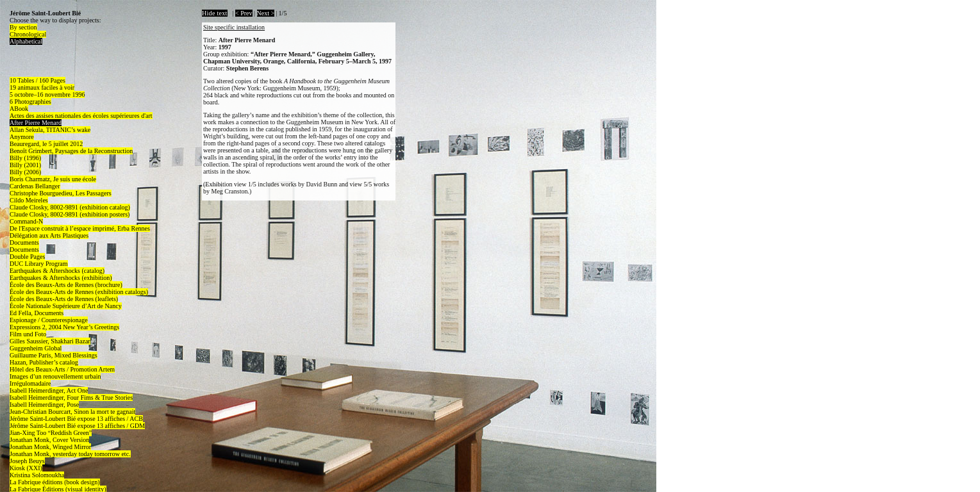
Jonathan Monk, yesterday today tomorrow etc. (70, 454)
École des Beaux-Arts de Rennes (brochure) (66, 285)
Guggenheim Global (36, 348)
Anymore (22, 137)
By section (23, 27)
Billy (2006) (25, 172)
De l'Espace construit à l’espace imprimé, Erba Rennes (80, 228)
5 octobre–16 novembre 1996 (47, 94)
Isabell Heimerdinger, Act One (49, 390)
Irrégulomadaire (30, 383)
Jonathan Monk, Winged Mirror (50, 447)
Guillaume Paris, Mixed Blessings (54, 355)
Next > (266, 13)
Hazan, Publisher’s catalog (44, 362)
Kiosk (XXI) (26, 468)
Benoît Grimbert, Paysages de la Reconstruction (71, 151)
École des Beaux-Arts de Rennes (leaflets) (64, 299)
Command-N (26, 221)
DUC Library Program (39, 264)
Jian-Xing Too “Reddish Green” (51, 433)
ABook (19, 109)
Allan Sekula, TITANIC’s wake (50, 130)
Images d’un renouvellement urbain (55, 376)
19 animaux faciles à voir (42, 87)
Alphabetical (26, 41)
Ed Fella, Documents (37, 313)
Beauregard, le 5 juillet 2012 (46, 144)
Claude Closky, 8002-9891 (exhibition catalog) (70, 207)
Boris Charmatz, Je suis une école (53, 179)
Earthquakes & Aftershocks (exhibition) (61, 278)
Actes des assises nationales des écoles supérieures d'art (81, 116)
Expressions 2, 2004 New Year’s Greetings (64, 327)
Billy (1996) (25, 158)
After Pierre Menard (36, 123)
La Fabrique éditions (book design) (55, 482)
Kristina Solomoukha (37, 475)
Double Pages (27, 257)
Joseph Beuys (27, 461)
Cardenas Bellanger (35, 186)
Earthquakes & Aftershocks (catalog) (57, 271)
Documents (24, 242)
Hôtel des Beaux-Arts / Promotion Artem (62, 369)
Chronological (28, 34)
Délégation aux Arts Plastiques (49, 235)
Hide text (215, 13)
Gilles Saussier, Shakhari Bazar (50, 341)
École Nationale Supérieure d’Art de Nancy (66, 306)
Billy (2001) (25, 165)
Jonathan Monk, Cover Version (49, 440)
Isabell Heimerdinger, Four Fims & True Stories (71, 398)
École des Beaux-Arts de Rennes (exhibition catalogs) (79, 292)
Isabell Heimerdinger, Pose (44, 405)
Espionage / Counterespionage (49, 320)
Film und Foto (28, 334)
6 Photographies (30, 102)
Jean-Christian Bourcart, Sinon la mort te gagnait (72, 412)
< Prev (244, 13)
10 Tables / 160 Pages (37, 80)
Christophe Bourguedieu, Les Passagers (61, 193)
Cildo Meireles (29, 200)
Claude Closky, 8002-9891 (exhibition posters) (70, 214)
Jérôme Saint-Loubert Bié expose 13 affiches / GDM (77, 426)
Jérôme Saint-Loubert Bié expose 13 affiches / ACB (76, 419)
